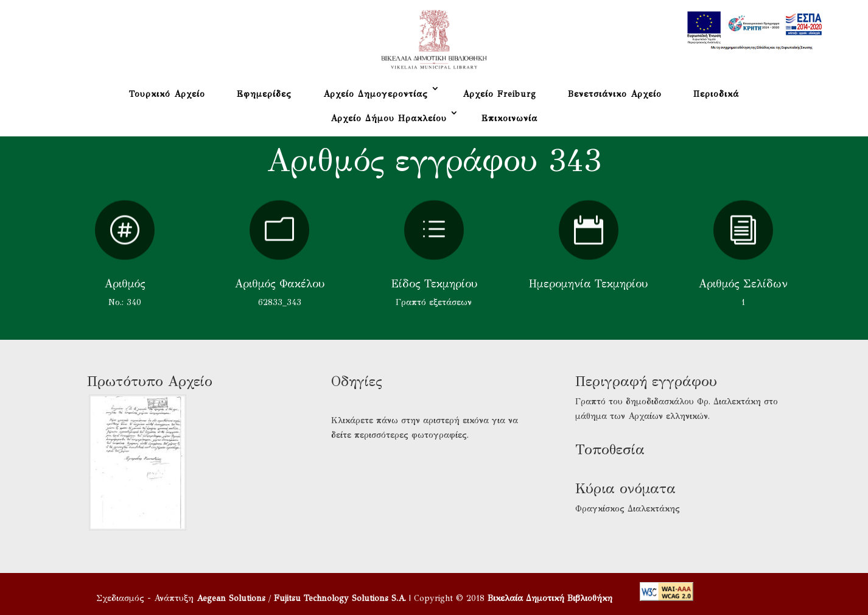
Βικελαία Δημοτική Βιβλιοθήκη (550, 598)
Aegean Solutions (231, 598)
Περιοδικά (716, 94)
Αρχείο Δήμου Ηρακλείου (389, 118)
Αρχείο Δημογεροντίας (376, 94)
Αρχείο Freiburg (499, 94)
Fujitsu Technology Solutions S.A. (340, 598)
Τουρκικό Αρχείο (167, 94)
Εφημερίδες (264, 94)
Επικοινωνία (509, 118)
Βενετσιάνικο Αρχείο (615, 94)
